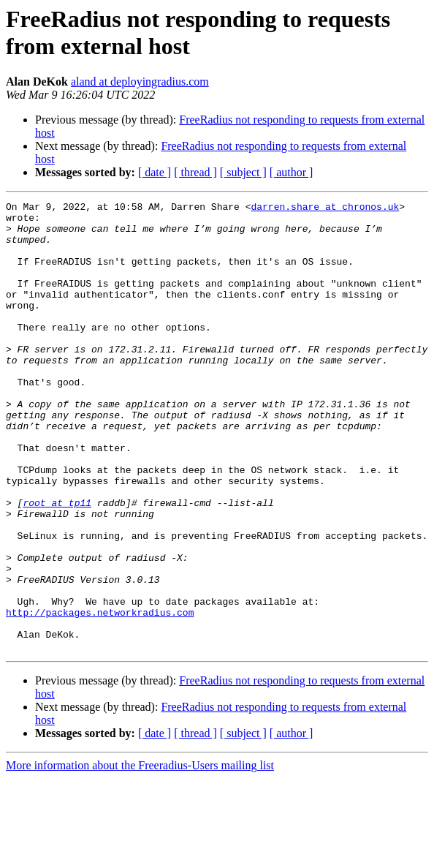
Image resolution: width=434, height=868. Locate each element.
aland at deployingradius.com (140, 82)
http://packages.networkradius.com (100, 695)
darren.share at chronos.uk (325, 208)
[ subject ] (243, 172)
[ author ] (292, 172)
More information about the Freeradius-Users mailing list (140, 855)
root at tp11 (57, 564)
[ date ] (155, 172)
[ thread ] (195, 172)
